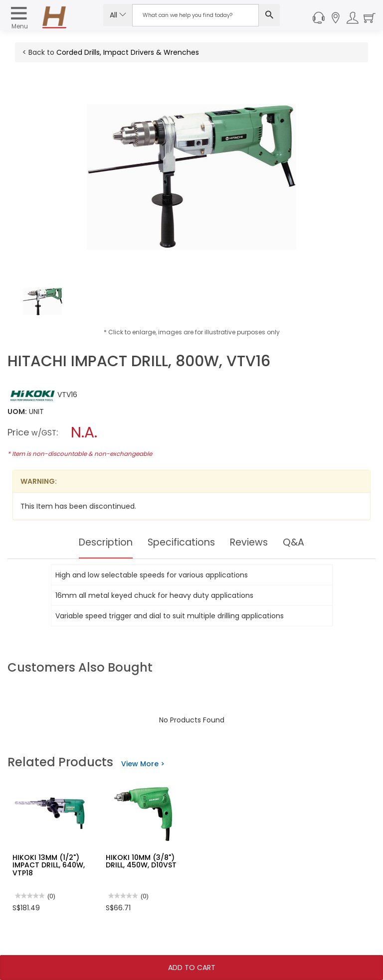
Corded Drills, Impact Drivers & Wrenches (128, 52)
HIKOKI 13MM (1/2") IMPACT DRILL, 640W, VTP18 (49, 865)
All (118, 15)
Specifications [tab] (182, 543)
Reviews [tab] (252, 543)
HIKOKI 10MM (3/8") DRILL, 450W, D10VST (141, 861)
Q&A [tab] (298, 543)
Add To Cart (192, 968)
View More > (143, 764)
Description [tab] (103, 543)
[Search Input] (195, 15)
